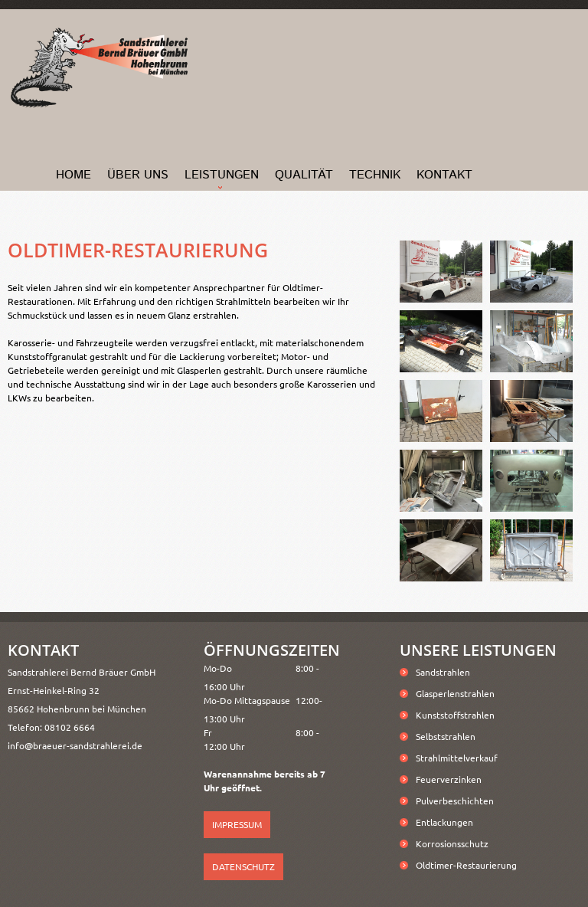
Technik (375, 175)
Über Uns (138, 175)
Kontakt (444, 175)
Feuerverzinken (449, 779)
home (73, 175)
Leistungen (222, 175)
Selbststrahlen (446, 736)
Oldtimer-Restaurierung (466, 865)
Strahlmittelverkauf (457, 758)
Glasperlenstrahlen (455, 693)
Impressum (237, 824)
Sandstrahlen (443, 672)
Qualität (304, 175)
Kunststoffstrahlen (455, 715)
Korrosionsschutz (452, 843)
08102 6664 (70, 727)
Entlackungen (444, 822)
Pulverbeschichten (455, 801)
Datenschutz (243, 866)
